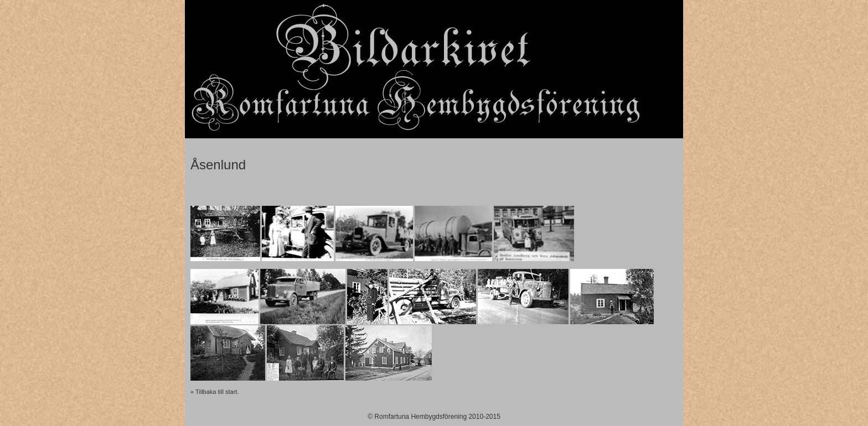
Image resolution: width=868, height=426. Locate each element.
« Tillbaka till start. (215, 392)
